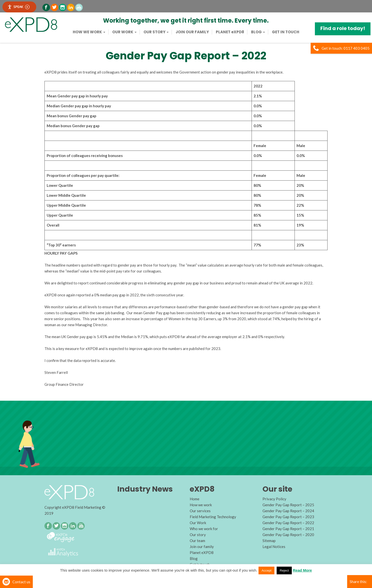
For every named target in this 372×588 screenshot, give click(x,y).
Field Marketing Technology (213, 517)
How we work (89, 32)
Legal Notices (274, 547)
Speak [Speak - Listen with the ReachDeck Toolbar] (19, 7)
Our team (197, 541)
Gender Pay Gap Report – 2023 (288, 517)
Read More (302, 570)
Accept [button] (266, 570)
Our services (200, 511)
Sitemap (269, 541)
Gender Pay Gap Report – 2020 (288, 535)
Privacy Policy (274, 499)
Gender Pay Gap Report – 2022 (288, 523)
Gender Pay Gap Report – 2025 (288, 505)
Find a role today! (343, 28)
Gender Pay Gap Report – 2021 (288, 529)
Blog (258, 32)
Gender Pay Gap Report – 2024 (288, 511)
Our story (156, 32)
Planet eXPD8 (202, 552)
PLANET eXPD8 (230, 32)
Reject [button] (284, 570)
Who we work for (204, 529)
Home (195, 499)
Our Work (124, 32)
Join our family (192, 32)
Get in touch (286, 32)
